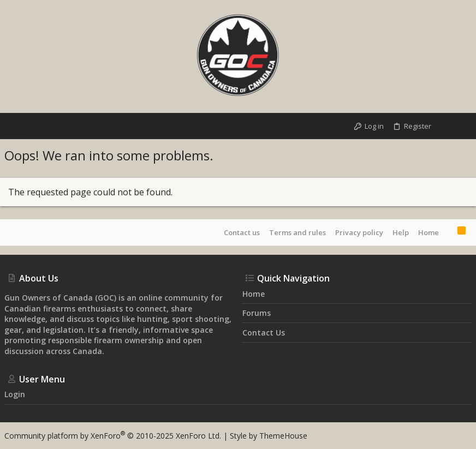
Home (429, 232)
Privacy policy (359, 232)
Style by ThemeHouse (269, 436)
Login (15, 394)
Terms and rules (297, 232)
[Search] (462, 126)
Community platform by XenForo (113, 436)
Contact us (242, 232)
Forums (257, 313)
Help (401, 232)
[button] (15, 126)
